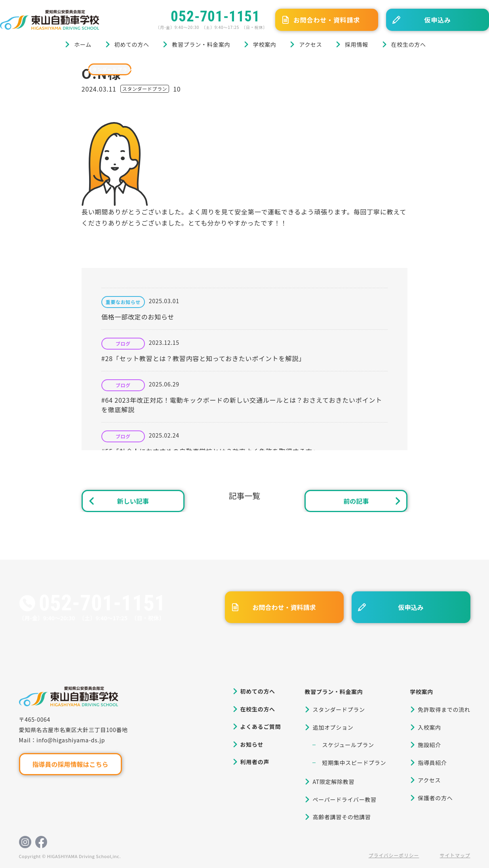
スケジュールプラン (348, 745)
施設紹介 (429, 745)
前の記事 (356, 501)
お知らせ (252, 744)
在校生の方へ (409, 44)
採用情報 (357, 44)
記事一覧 (244, 496)
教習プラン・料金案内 (201, 44)
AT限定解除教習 (333, 782)
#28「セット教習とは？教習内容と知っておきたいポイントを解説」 (203, 358)
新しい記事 (133, 501)
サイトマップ (455, 855)
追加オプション (333, 727)
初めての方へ (132, 44)
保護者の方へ (435, 798)
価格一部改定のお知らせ (138, 317)
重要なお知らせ (123, 302)
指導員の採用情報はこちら (70, 764)
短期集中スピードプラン (354, 763)
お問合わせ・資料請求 (327, 20)
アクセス (310, 44)
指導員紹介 (432, 763)
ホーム (83, 44)
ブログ (39, 69)
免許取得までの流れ (444, 709)
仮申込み (437, 20)
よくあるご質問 (261, 727)
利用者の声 (255, 762)
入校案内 (429, 727)
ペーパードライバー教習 (344, 799)
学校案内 (265, 44)
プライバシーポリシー (394, 855)
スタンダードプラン (110, 69)
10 (177, 89)
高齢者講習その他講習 (342, 817)
